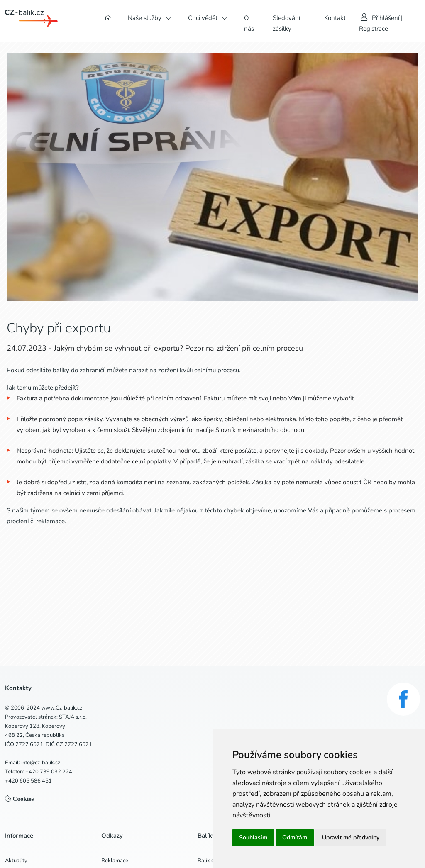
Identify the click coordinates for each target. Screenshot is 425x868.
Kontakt (335, 18)
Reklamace (115, 861)
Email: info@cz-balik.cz (33, 763)
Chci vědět (203, 18)
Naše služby (145, 18)
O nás (249, 23)
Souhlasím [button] (253, 838)
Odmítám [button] (295, 838)
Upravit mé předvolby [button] (351, 838)
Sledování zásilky (286, 23)
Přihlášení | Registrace (381, 23)
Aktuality (16, 861)
